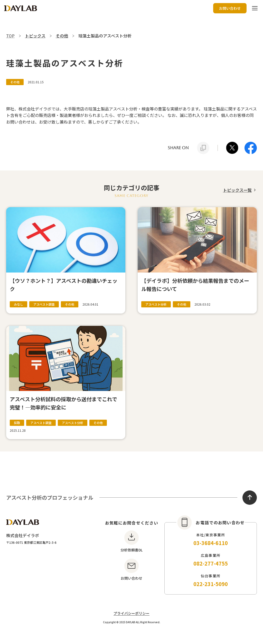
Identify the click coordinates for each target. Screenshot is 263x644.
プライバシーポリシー (131, 613)
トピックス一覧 (237, 190)
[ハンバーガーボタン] (255, 8)
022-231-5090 (211, 584)
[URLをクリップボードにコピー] (203, 148)
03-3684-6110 (211, 543)
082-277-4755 (211, 563)
